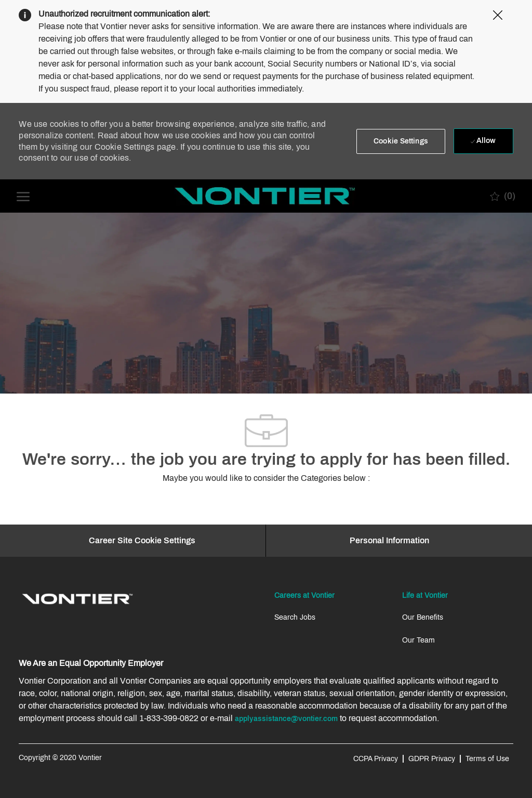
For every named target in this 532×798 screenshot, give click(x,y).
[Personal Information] (389, 541)
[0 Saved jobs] (503, 196)
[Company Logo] (265, 196)
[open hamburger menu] (23, 196)
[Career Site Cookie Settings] (142, 541)
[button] (401, 141)
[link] (77, 599)
